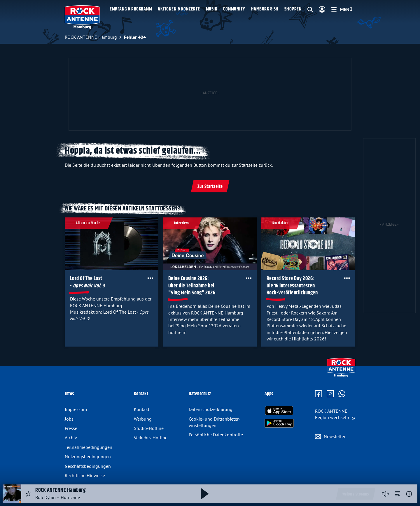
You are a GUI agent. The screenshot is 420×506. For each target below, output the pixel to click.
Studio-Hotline (149, 428)
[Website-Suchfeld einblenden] (310, 10)
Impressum (76, 409)
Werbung (143, 419)
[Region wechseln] (335, 414)
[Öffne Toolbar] (150, 278)
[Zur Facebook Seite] (318, 394)
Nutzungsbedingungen (88, 456)
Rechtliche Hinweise (85, 475)
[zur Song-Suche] (398, 494)
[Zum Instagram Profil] (330, 394)
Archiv (71, 438)
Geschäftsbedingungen (88, 466)
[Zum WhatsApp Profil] (342, 394)
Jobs (69, 419)
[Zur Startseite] (341, 376)
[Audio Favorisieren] (28, 494)
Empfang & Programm (131, 9)
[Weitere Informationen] (409, 494)
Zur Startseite (210, 187)
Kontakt (142, 409)
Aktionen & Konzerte (179, 9)
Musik (212, 9)
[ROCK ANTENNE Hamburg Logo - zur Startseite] (82, 17)
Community (234, 9)
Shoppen (293, 9)
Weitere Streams (356, 494)
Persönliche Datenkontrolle (216, 435)
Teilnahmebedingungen (89, 447)
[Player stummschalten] (385, 494)
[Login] (322, 10)
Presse (71, 428)
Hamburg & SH (265, 9)
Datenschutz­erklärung (211, 409)
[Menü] (342, 9)
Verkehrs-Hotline (151, 438)
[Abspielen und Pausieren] (205, 494)
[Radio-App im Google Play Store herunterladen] (279, 423)
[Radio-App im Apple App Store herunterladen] (279, 411)
